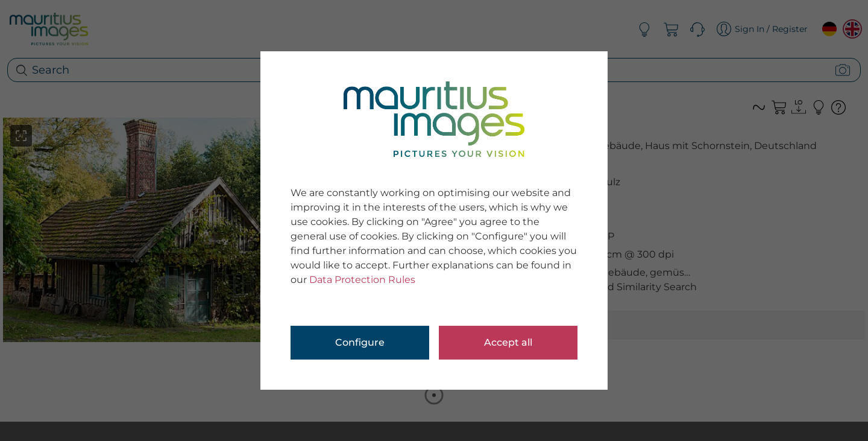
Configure (360, 342)
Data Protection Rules (362, 280)
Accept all (508, 342)
